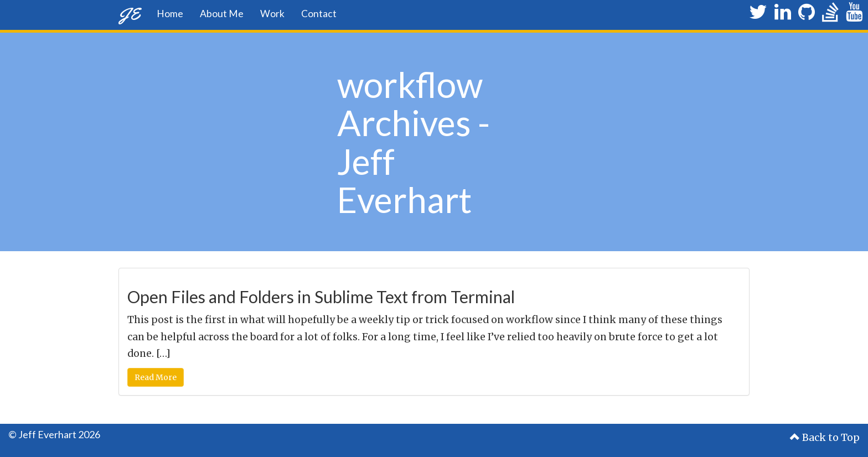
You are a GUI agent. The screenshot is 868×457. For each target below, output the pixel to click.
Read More (156, 377)
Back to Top (825, 438)
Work (272, 14)
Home (170, 14)
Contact (319, 14)
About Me (222, 14)
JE (129, 14)
